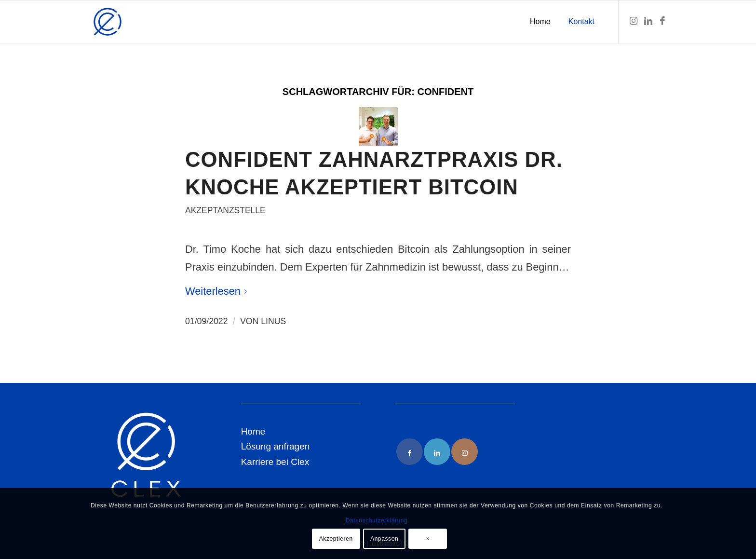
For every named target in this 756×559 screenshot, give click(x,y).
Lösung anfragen (276, 446)
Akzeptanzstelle (225, 210)
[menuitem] (540, 22)
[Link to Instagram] (465, 452)
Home (253, 431)
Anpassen (384, 539)
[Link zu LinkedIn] (648, 21)
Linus (273, 321)
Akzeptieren (336, 539)
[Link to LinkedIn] (437, 452)
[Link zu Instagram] (634, 21)
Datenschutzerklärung (377, 520)
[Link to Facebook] (410, 452)
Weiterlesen (218, 291)
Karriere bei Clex (275, 462)
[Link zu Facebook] (662, 21)
